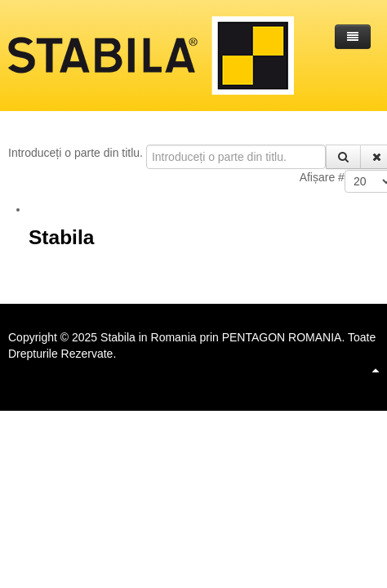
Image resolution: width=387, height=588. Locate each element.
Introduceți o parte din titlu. (77, 153)
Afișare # (322, 177)
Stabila (61, 237)
